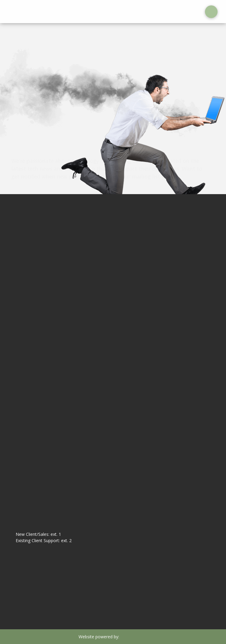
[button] (211, 12)
